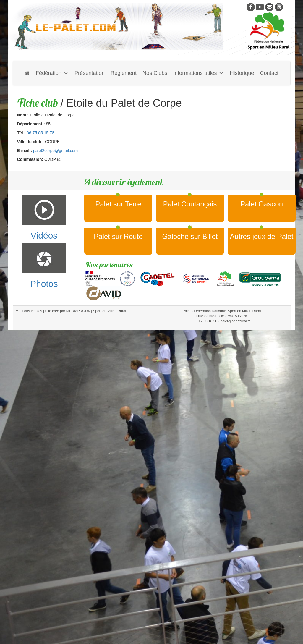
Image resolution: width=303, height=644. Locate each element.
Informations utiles (199, 73)
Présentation (90, 73)
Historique (242, 73)
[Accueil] (27, 73)
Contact (269, 73)
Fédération (52, 73)
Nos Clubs (155, 73)
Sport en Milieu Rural (109, 311)
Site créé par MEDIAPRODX (67, 311)
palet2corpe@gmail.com (55, 151)
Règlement (124, 73)
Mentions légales (29, 311)
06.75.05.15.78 (40, 133)
